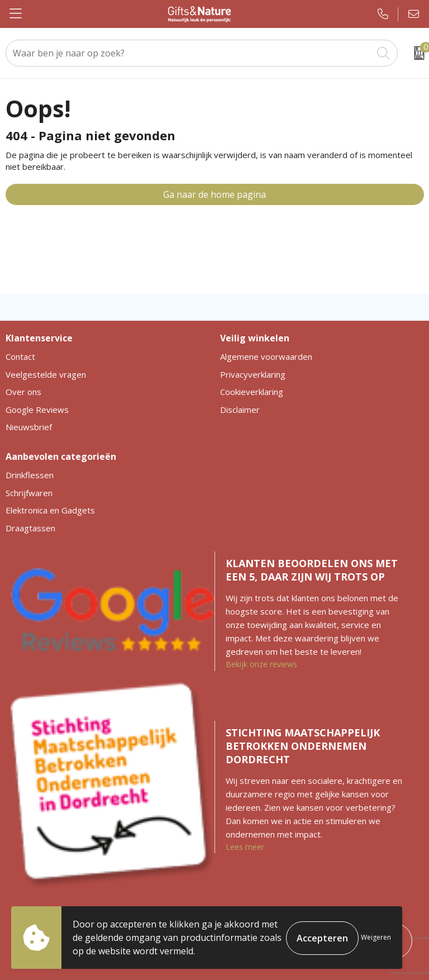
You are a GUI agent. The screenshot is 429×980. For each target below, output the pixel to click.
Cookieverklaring (252, 392)
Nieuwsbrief (29, 427)
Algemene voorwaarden (266, 356)
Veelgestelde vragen (46, 374)
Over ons (23, 392)
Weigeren (376, 937)
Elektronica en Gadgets (50, 510)
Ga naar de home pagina (214, 194)
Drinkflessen (30, 475)
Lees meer (245, 847)
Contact (20, 356)
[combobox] (189, 53)
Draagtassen (30, 528)
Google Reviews (37, 410)
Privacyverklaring (253, 374)
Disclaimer (240, 410)
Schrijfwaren (29, 493)
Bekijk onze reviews (261, 664)
